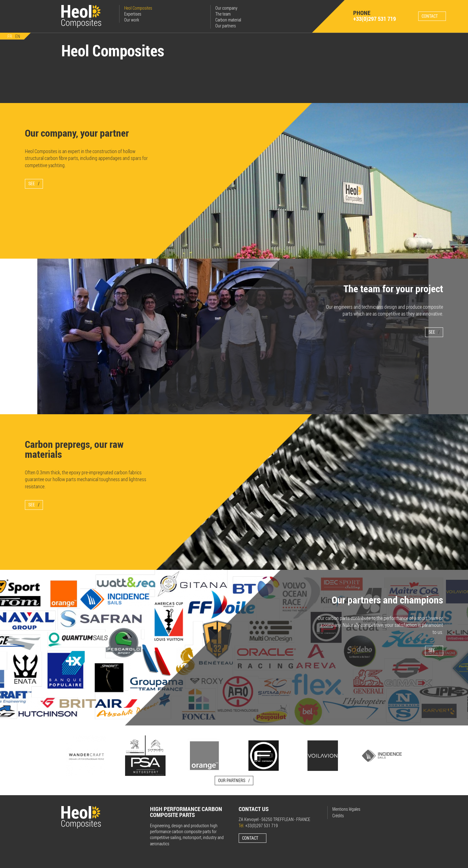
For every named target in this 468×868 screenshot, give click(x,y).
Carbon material (228, 20)
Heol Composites (138, 8)
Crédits (338, 815)
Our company (226, 8)
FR (10, 36)
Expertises (132, 14)
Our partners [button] (232, 780)
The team (223, 14)
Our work (131, 20)
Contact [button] (430, 16)
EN (18, 36)
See (32, 183)
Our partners (225, 26)
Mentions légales (346, 809)
